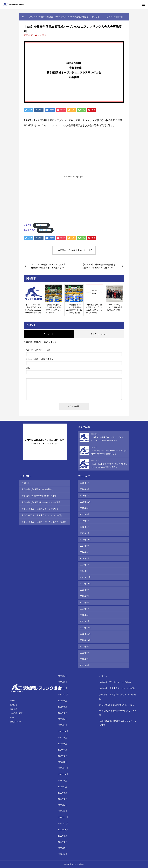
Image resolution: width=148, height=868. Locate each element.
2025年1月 (85, 533)
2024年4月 (85, 558)
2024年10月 (85, 540)
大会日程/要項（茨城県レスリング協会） (40, 508)
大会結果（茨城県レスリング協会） (38, 489)
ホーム (13, 701)
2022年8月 (85, 653)
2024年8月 (85, 546)
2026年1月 (85, 496)
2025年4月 (85, 527)
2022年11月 (85, 634)
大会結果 (14, 709)
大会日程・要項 (16, 713)
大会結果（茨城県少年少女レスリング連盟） (42, 502)
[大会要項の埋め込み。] (74, 177)
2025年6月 (85, 514)
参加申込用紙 (29, 230)
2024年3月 (85, 565)
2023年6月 (85, 602)
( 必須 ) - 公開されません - (40, 359)
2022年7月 (85, 659)
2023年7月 (85, 596)
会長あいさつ (15, 722)
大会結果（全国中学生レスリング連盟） (40, 496)
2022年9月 (85, 647)
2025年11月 (85, 502)
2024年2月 (85, 571)
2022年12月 (85, 628)
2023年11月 (85, 577)
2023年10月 (85, 584)
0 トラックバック (99, 334)
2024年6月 (85, 552)
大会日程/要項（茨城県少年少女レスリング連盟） (44, 521)
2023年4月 (85, 615)
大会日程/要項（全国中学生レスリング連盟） (42, 514)
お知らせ (26, 483)
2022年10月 (85, 640)
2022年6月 (85, 665)
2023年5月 (85, 609)
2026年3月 (85, 489)
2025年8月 (85, 508)
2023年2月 (85, 621)
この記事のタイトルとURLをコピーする (74, 250)
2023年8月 (85, 590)
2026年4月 (85, 483)
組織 (12, 717)
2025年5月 (85, 521)
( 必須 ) (39, 350)
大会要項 (28, 225)
